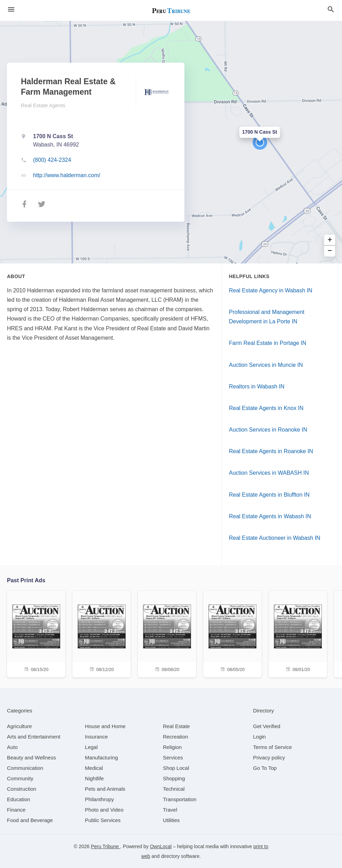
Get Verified (267, 726)
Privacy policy (269, 757)
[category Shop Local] (176, 768)
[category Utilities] (171, 820)
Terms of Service (272, 747)
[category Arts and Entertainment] (34, 737)
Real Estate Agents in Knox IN (266, 408)
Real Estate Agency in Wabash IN (271, 290)
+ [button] (330, 240)
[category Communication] (25, 768)
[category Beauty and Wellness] (31, 757)
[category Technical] (174, 789)
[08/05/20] (232, 633)
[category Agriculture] (19, 726)
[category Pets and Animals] (105, 789)
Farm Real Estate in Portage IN (268, 343)
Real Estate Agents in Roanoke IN (271, 451)
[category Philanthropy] (99, 799)
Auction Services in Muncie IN (266, 365)
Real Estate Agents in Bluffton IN (269, 495)
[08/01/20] (298, 633)
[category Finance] (16, 810)
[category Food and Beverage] (30, 820)
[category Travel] (170, 810)
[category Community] (20, 778)
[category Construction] (22, 789)
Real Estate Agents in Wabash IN (270, 516)
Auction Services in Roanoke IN (268, 430)
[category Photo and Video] (104, 810)
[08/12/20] (102, 633)
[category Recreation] (176, 737)
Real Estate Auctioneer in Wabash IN (275, 538)
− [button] (330, 251)
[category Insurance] (96, 737)
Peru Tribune (105, 846)
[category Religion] (172, 747)
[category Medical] (94, 768)
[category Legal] (91, 747)
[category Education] (19, 799)
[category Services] (173, 757)
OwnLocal (161, 846)
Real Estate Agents (43, 105)
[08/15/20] (36, 633)
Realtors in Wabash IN (257, 386)
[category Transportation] (180, 799)
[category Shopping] (174, 778)
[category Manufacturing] (101, 757)
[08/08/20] (167, 633)
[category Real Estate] (176, 726)
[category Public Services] (103, 820)
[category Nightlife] (94, 778)
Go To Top (265, 768)
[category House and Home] (105, 726)
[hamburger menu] (11, 10)
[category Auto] (12, 747)
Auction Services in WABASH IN (269, 473)
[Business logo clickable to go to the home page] (171, 10)
